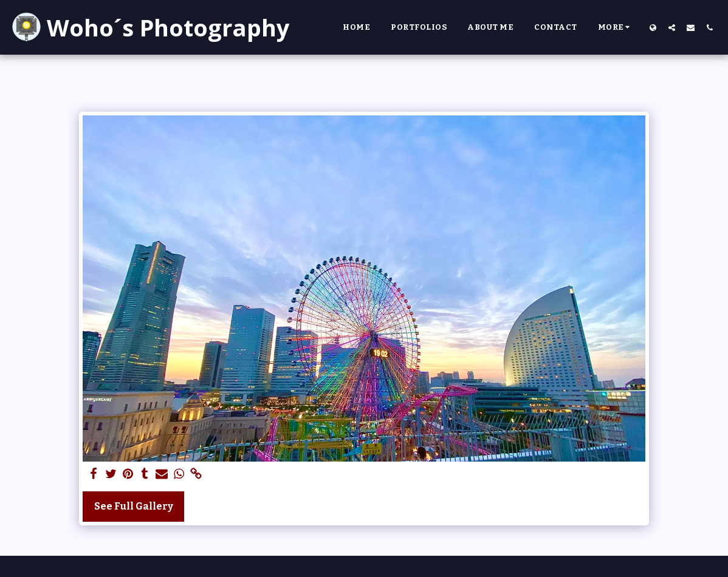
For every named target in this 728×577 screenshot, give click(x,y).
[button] (672, 27)
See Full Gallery (134, 506)
